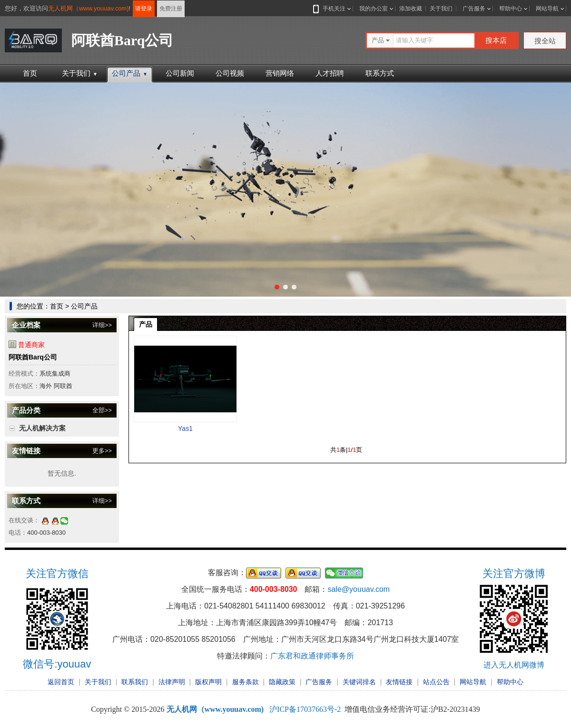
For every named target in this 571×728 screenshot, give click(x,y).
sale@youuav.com (359, 589)
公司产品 (130, 73)
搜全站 (545, 41)
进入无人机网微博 (514, 665)
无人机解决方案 (42, 428)
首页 (30, 73)
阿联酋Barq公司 (33, 357)
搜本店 (496, 40)
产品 (146, 324)
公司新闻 (180, 73)
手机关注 (332, 9)
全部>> (102, 410)
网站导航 (547, 9)
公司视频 (230, 73)
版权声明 (208, 682)
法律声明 (172, 682)
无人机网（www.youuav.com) (89, 8)
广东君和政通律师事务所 (312, 656)
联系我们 (135, 682)
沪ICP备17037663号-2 (305, 709)
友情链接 (399, 682)
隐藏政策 (282, 682)
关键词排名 (359, 682)
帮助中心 (511, 9)
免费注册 (171, 9)
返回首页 (61, 682)
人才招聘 (330, 73)
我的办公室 (374, 9)
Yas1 (185, 429)
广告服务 (474, 9)
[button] (277, 287)
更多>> (102, 451)
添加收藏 (411, 9)
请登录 (144, 9)
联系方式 (380, 73)
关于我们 (441, 9)
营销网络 (280, 73)
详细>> (102, 325)
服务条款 (246, 682)
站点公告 (436, 682)
